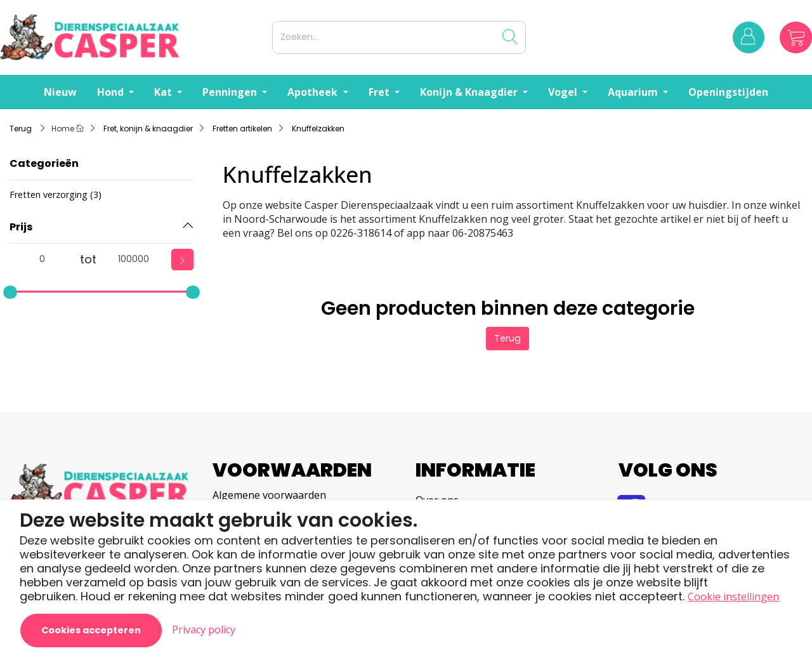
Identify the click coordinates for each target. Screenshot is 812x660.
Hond (112, 92)
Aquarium (634, 92)
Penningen (231, 92)
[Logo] (134, 37)
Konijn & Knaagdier (470, 92)
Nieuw (60, 92)
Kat (164, 92)
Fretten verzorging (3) (56, 195)
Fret (380, 92)
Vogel (564, 92)
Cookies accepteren (91, 630)
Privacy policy (204, 630)
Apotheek (314, 92)
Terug (507, 338)
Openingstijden (728, 92)
